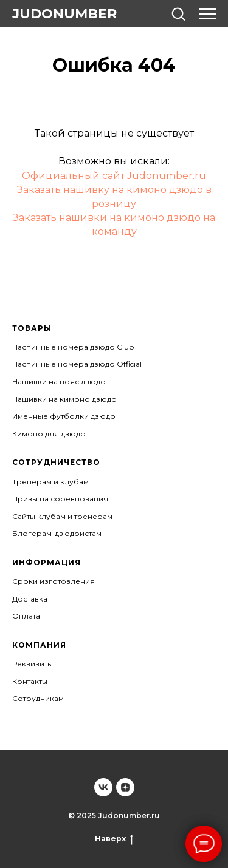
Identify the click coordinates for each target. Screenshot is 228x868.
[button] (178, 13)
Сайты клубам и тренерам (62, 516)
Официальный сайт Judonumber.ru (114, 176)
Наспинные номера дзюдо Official (77, 364)
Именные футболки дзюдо (64, 416)
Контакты (30, 681)
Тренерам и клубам (50, 482)
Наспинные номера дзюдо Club (73, 347)
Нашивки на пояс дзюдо (59, 381)
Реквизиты (33, 664)
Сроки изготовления (54, 581)
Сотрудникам (38, 698)
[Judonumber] (103, 787)
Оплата (26, 616)
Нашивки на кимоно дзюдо (64, 399)
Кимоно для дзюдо (49, 434)
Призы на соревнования (60, 499)
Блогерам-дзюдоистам (57, 533)
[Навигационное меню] (207, 14)
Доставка (30, 599)
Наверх (114, 839)
